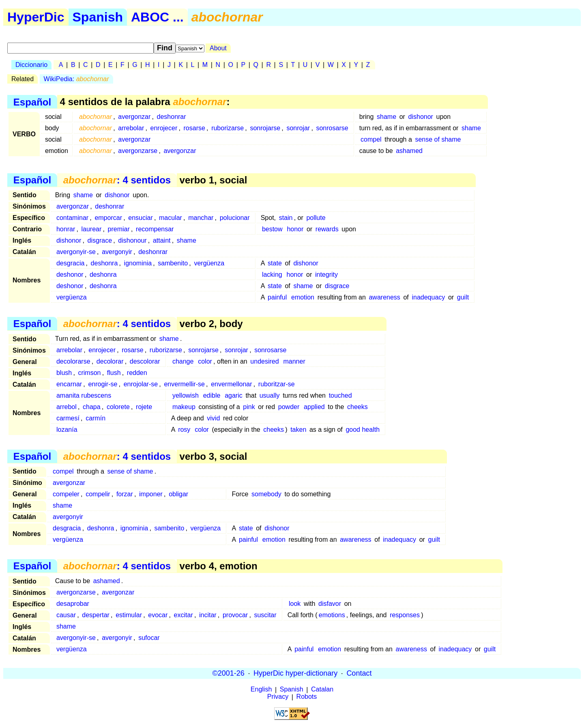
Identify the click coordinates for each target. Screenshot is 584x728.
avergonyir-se (76, 252)
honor (295, 229)
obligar (178, 494)
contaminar (72, 218)
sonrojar (298, 128)
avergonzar (134, 117)
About (218, 48)
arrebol (67, 407)
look (295, 604)
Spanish (98, 17)
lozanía (67, 430)
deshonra (104, 263)
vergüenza (209, 263)
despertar (96, 615)
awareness (384, 297)
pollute (316, 218)
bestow (272, 229)
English (261, 690)
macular (171, 218)
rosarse (194, 128)
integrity (326, 275)
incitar (208, 615)
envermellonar (231, 384)
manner (294, 361)
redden (137, 373)
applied (314, 407)
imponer (151, 494)
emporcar (108, 218)
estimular (129, 615)
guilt (463, 297)
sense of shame (438, 139)
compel (371, 139)
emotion (303, 297)
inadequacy (428, 297)
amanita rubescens (84, 395)
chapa (92, 407)
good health (363, 430)
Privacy (278, 697)
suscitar (265, 615)
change (183, 361)
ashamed (409, 151)
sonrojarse (265, 128)
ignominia (138, 263)
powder (289, 407)
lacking (272, 275)
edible (212, 395)
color (205, 361)
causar (66, 615)
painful (277, 297)
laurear (91, 229)
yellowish (186, 395)
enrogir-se (103, 384)
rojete (144, 407)
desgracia (70, 263)
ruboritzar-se (277, 384)
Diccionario (31, 65)
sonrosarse (332, 128)
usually (270, 395)
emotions (332, 615)
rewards (327, 229)
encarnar (69, 384)
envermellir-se (184, 384)
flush (114, 373)
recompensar (155, 229)
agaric (234, 395)
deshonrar (172, 117)
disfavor (330, 604)
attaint (162, 240)
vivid (213, 418)
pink (249, 407)
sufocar (149, 638)
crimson (89, 373)
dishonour (132, 240)
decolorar (110, 361)
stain (286, 218)
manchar (201, 218)
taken (298, 430)
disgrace (100, 240)
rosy (184, 430)
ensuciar (140, 218)
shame (386, 117)
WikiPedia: (76, 79)
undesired (264, 361)
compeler (66, 494)
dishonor (421, 117)
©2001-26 (229, 673)
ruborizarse (228, 128)
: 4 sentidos (117, 180)
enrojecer (164, 128)
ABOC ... (157, 17)
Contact (359, 673)
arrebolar (131, 128)
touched (340, 395)
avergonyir (117, 252)
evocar (158, 615)
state (275, 263)
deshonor (70, 275)
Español (32, 102)
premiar (119, 229)
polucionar (235, 218)
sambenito (173, 263)
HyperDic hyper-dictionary (295, 673)
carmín (96, 418)
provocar (235, 615)
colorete (118, 407)
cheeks (357, 407)
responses (405, 615)
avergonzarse (138, 151)
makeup (184, 407)
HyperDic (36, 17)
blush (64, 373)
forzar (125, 494)
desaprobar (73, 604)
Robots (307, 697)
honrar (66, 229)
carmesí (68, 418)
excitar (184, 615)
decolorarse (73, 361)
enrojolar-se (141, 384)
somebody (266, 494)
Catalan (322, 690)
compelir (98, 494)
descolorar (145, 361)
